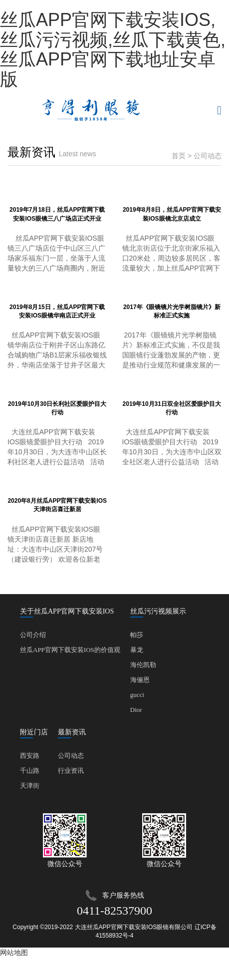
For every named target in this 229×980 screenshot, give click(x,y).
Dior (136, 710)
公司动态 (71, 756)
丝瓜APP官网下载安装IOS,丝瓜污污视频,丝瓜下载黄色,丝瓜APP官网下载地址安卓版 (113, 49)
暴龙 (137, 650)
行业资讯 (71, 771)
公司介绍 (33, 635)
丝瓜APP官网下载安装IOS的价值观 (70, 650)
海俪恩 (140, 680)
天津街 (30, 786)
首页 (179, 156)
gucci (137, 695)
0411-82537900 (114, 911)
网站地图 (14, 953)
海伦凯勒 (143, 665)
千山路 (30, 771)
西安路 (30, 756)
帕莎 (137, 635)
